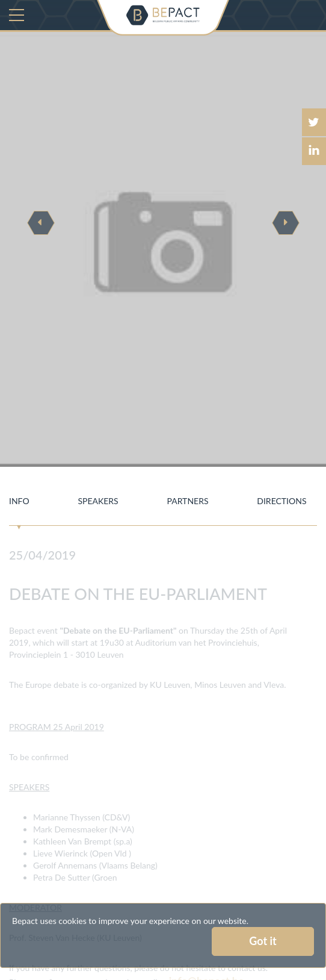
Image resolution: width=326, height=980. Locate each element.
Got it (263, 941)
